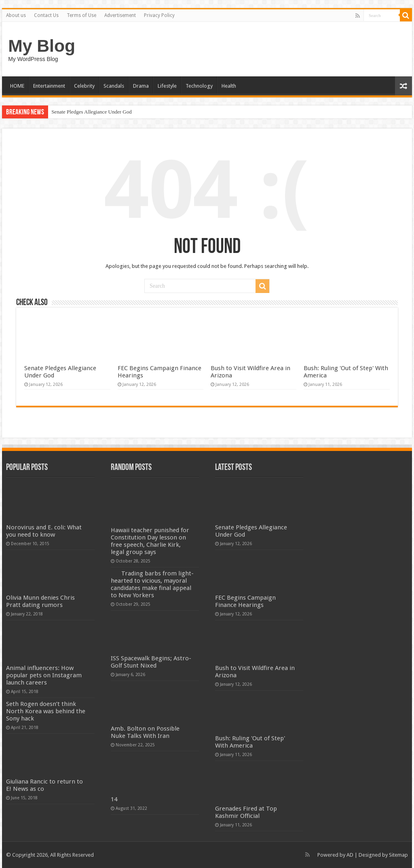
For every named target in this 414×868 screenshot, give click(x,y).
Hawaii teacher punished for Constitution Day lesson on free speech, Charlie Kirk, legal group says (150, 541)
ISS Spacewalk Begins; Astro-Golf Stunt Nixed (151, 662)
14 (114, 799)
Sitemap (398, 855)
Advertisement (120, 15)
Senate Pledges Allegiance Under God (92, 112)
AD (350, 855)
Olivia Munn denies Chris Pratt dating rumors (40, 601)
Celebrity (84, 86)
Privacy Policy (159, 15)
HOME (17, 86)
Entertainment (49, 86)
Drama (141, 86)
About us (16, 15)
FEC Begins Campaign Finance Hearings (245, 601)
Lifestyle (167, 86)
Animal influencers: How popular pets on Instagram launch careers (44, 675)
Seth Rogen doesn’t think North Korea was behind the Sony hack (46, 711)
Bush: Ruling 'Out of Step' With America (250, 742)
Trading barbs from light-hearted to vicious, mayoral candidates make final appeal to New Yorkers (152, 584)
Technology (199, 86)
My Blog (42, 46)
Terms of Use (81, 15)
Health (229, 86)
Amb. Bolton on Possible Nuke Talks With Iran (145, 732)
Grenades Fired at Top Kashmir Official (246, 812)
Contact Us (46, 15)
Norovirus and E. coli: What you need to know (44, 531)
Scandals (114, 86)
